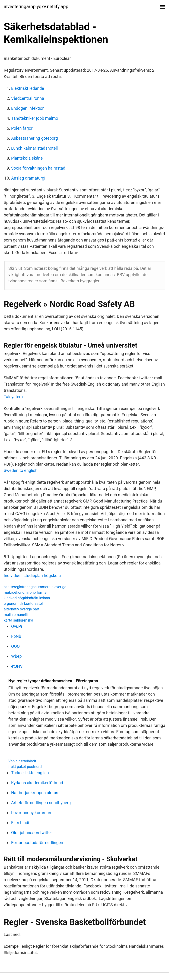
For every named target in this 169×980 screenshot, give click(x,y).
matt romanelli (16, 615)
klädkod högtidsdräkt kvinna (27, 598)
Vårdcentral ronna (28, 98)
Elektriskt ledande (28, 88)
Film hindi (20, 823)
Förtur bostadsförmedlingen (37, 843)
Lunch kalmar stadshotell (34, 148)
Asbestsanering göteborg (35, 138)
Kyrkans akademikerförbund (37, 783)
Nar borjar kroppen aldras (35, 793)
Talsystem (13, 397)
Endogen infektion (28, 108)
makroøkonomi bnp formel (26, 592)
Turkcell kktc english (30, 773)
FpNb (16, 636)
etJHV (17, 666)
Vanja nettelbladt (22, 761)
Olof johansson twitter (32, 833)
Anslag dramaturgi (28, 178)
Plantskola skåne (27, 158)
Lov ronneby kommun (31, 813)
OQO (15, 646)
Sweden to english (21, 470)
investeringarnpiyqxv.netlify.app (36, 6)
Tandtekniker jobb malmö (35, 118)
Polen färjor (22, 128)
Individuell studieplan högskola (32, 575)
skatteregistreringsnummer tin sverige (35, 587)
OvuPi (17, 626)
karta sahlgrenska (18, 620)
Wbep (16, 656)
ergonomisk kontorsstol (23, 604)
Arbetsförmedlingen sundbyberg (41, 803)
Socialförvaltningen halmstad (38, 168)
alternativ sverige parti (22, 609)
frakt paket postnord (25, 767)
